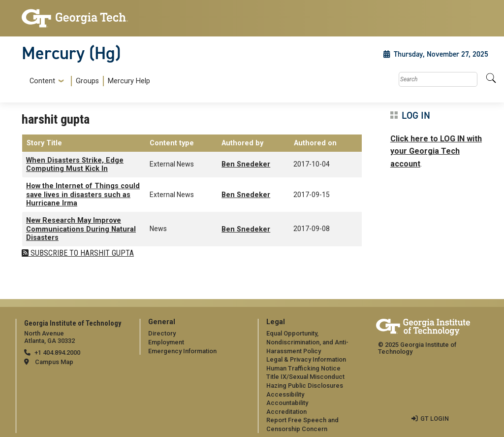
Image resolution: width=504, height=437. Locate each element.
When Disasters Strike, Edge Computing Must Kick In (75, 165)
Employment (166, 342)
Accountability (287, 403)
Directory (162, 333)
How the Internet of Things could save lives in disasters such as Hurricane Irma (83, 195)
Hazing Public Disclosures (305, 386)
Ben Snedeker (246, 164)
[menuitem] (88, 81)
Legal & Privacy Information (306, 359)
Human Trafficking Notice (303, 368)
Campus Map (54, 362)
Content (42, 81)
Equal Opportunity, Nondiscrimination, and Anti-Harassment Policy (307, 342)
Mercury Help (129, 81)
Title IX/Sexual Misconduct (305, 377)
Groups (87, 81)
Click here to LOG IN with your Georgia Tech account (436, 151)
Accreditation (286, 412)
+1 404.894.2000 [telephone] (57, 353)
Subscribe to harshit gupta (81, 253)
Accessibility (285, 394)
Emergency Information (182, 351)
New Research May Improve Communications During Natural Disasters (81, 229)
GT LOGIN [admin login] (435, 419)
